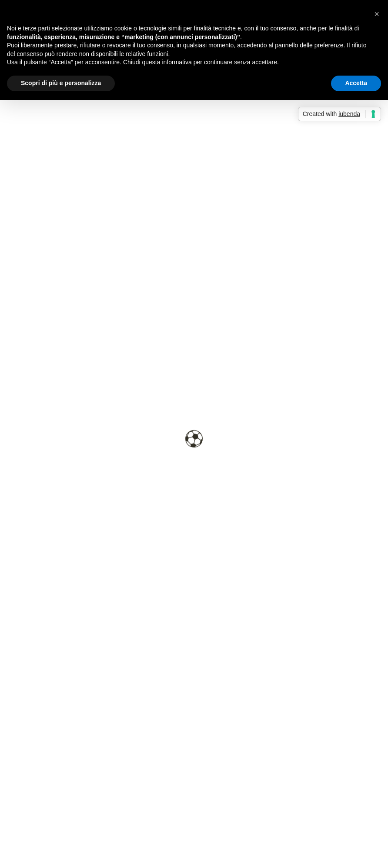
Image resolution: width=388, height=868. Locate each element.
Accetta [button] (356, 83)
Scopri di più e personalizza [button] (61, 83)
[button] (377, 14)
